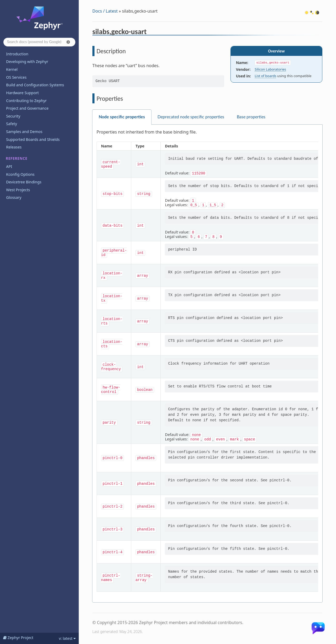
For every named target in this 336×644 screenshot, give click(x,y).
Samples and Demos (24, 132)
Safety (12, 124)
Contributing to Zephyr (26, 101)
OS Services (16, 77)
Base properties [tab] (251, 117)
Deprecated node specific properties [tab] (191, 117)
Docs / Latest (105, 11)
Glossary (14, 197)
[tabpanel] (207, 364)
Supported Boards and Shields (33, 139)
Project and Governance (27, 108)
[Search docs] (39, 42)
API (9, 166)
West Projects (18, 190)
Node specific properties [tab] (122, 117)
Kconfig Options (20, 174)
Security (13, 116)
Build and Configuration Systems (35, 85)
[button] (68, 42)
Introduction (17, 54)
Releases (14, 147)
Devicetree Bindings (24, 182)
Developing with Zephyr (27, 62)
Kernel (12, 69)
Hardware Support (22, 93)
